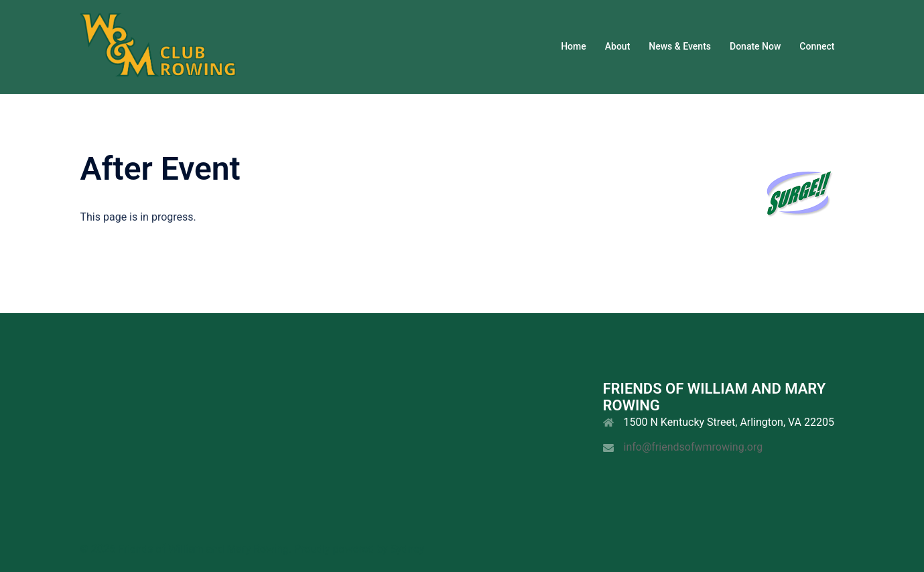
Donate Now (755, 46)
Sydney (407, 549)
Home (574, 46)
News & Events (680, 46)
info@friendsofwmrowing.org (694, 447)
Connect (817, 46)
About (618, 46)
